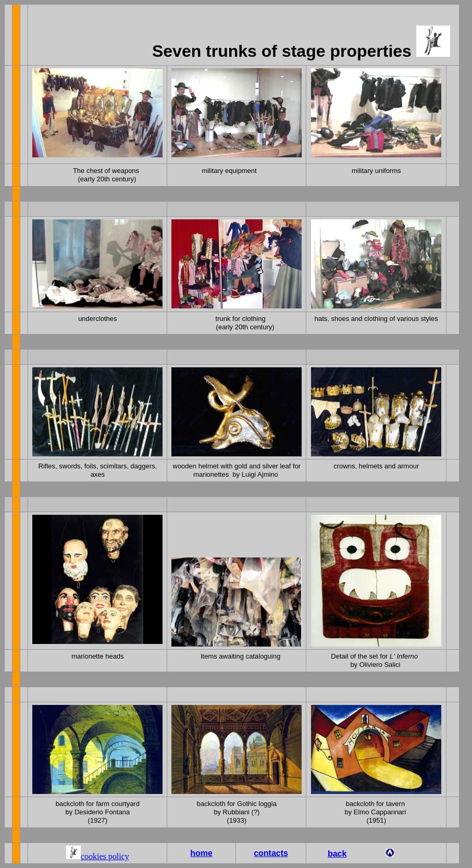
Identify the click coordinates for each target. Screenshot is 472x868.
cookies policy (105, 856)
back (337, 854)
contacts (271, 853)
